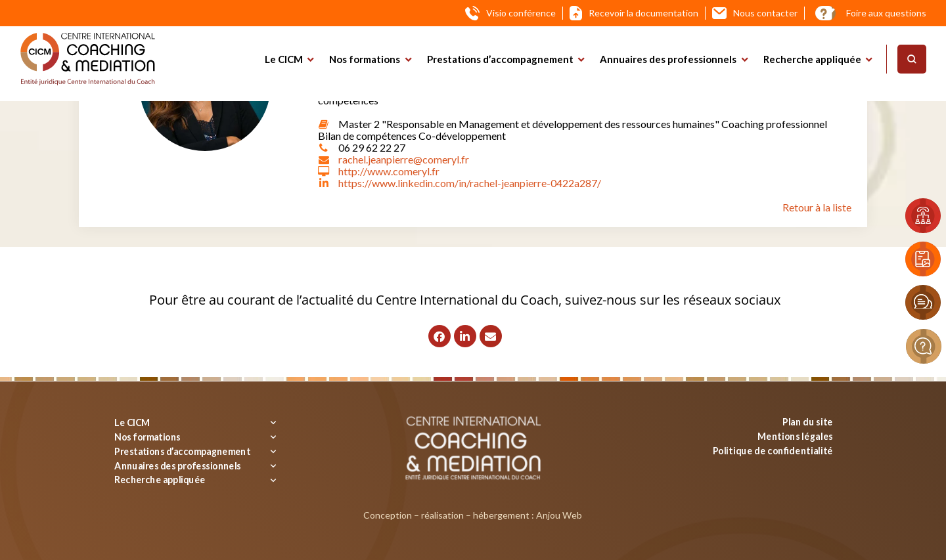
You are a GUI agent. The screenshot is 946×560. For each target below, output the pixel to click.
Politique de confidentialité (773, 450)
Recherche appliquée (812, 59)
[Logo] (88, 59)
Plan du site (808, 422)
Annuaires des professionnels (668, 59)
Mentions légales (795, 436)
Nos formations (365, 59)
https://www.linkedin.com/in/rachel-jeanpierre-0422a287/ (470, 183)
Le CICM (284, 59)
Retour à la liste (817, 207)
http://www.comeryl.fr (389, 171)
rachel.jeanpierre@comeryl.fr (404, 159)
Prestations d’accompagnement (500, 59)
